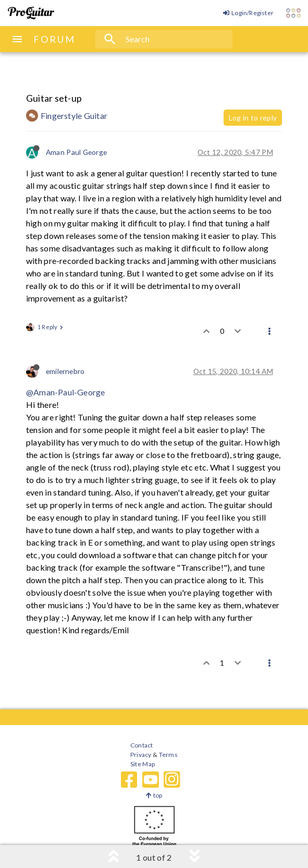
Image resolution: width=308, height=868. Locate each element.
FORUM (54, 39)
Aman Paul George (76, 152)
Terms (168, 755)
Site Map (143, 764)
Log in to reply (253, 118)
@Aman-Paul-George (65, 392)
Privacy (141, 755)
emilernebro (65, 371)
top (154, 795)
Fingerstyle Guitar (74, 116)
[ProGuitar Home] (31, 13)
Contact (141, 745)
